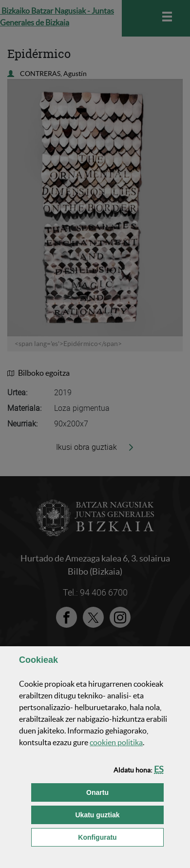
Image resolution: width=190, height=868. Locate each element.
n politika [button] (116, 742)
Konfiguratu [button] (121, 837)
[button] (159, 769)
